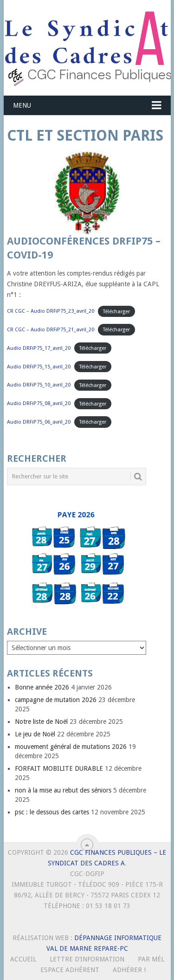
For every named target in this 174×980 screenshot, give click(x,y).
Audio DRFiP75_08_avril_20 (39, 403)
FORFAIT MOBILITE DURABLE (59, 768)
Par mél (151, 959)
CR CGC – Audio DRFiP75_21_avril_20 (51, 330)
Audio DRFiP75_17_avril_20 (39, 348)
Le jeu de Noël (35, 734)
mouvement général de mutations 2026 (71, 747)
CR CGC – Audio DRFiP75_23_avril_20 (51, 311)
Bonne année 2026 (42, 687)
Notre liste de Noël (41, 722)
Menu (22, 105)
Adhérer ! (129, 970)
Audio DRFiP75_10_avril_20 (39, 385)
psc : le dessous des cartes (52, 812)
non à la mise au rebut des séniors (63, 790)
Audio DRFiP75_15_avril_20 (39, 367)
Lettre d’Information (87, 959)
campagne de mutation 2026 (56, 700)
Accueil (23, 959)
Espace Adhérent (70, 970)
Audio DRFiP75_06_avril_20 (39, 422)
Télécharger (116, 311)
